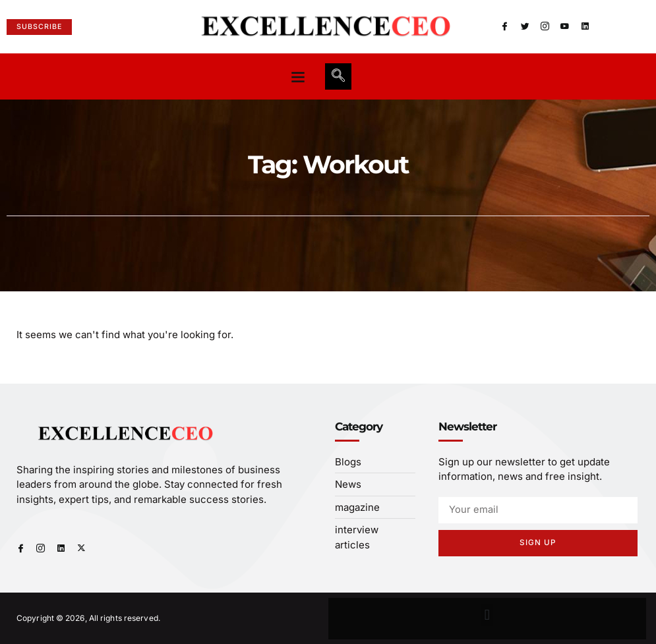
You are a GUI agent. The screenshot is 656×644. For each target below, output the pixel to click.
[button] (298, 76)
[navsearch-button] (338, 76)
